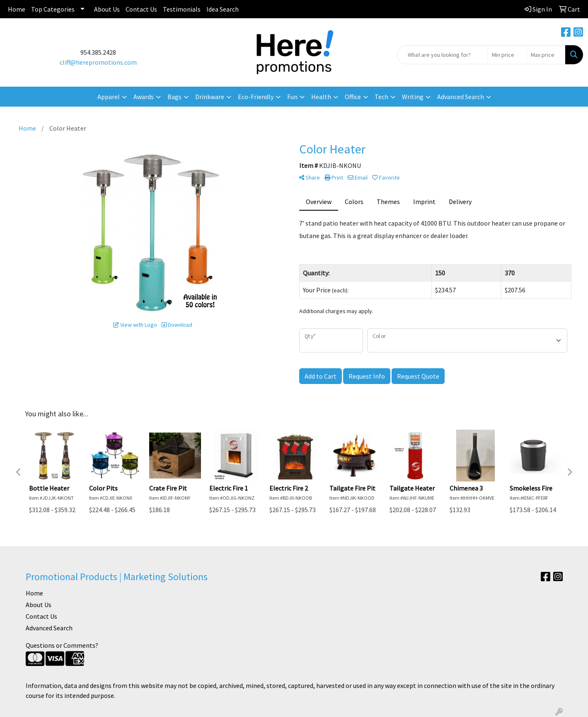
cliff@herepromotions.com (98, 62)
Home (17, 9)
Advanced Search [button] (461, 97)
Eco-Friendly (256, 97)
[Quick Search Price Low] (507, 55)
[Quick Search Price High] (546, 55)
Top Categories (53, 9)
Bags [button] (174, 97)
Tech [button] (381, 97)
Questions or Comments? (62, 645)
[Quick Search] (442, 55)
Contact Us (141, 9)
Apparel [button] (109, 97)
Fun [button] (292, 97)
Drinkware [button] (210, 97)
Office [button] (353, 97)
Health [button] (321, 97)
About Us (107, 9)
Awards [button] (144, 97)
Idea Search (223, 9)
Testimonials (182, 9)
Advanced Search (49, 628)
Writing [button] (413, 97)
